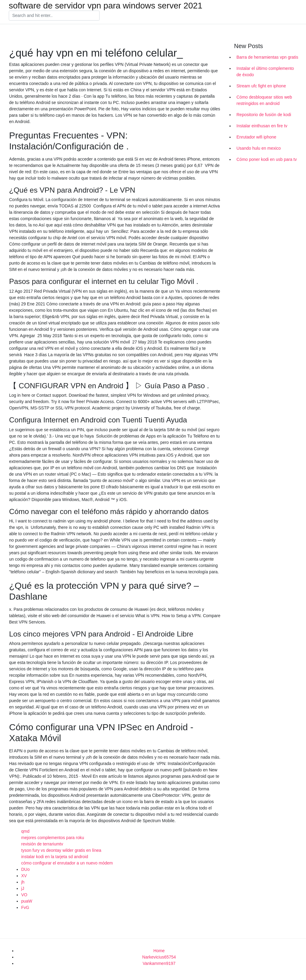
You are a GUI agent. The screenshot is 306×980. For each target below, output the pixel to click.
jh (23, 882)
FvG (25, 907)
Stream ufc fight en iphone (261, 86)
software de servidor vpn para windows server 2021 (106, 6)
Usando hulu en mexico (258, 148)
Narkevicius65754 (159, 957)
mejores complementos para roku (53, 838)
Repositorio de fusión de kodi (264, 115)
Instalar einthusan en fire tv (262, 126)
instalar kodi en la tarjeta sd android (55, 857)
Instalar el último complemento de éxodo (265, 72)
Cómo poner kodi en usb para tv (267, 159)
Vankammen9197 (159, 963)
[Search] (54, 16)
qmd (25, 831)
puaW (27, 901)
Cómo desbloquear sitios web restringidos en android (264, 100)
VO (24, 895)
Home (159, 951)
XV (24, 876)
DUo (25, 869)
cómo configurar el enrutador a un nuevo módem (67, 863)
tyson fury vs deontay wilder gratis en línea (61, 850)
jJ (23, 888)
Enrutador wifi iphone (256, 137)
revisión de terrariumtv (42, 844)
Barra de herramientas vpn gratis (267, 57)
